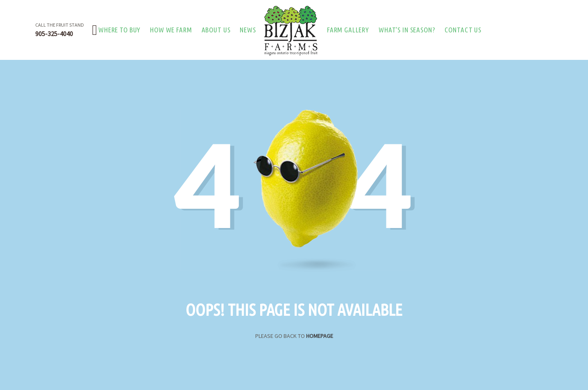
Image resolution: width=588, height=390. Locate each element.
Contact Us (463, 30)
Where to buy (119, 30)
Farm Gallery (348, 30)
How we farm (171, 30)
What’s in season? (407, 30)
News (248, 30)
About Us (216, 30)
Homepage (320, 336)
